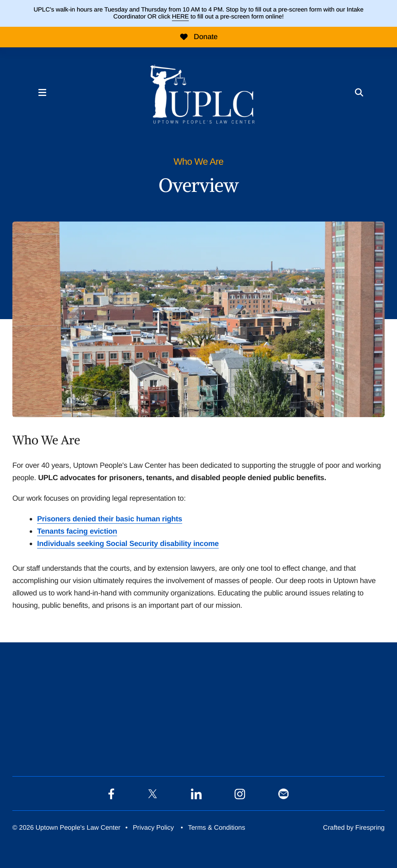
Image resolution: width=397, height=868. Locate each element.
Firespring (370, 828)
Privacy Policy (153, 828)
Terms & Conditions (217, 828)
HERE (180, 17)
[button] (42, 93)
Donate (198, 37)
